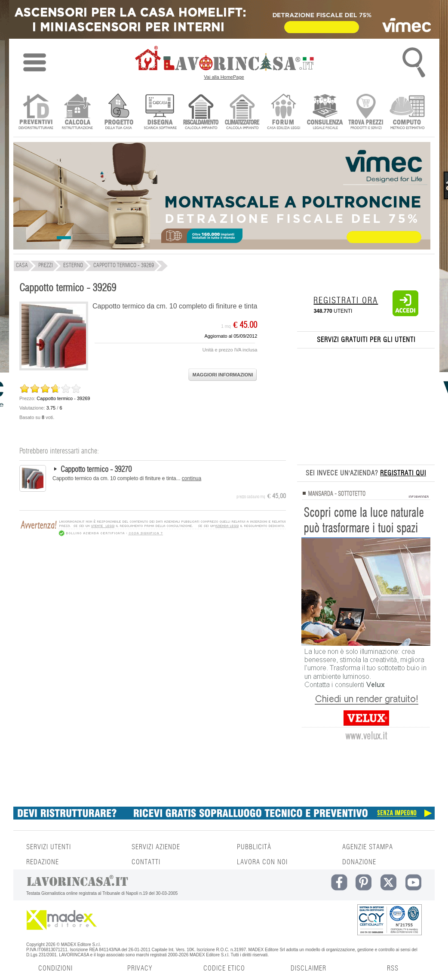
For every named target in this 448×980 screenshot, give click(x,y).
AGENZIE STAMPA (368, 847)
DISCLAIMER (308, 968)
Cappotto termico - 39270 (96, 470)
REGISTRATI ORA (346, 301)
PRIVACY (140, 968)
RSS (393, 968)
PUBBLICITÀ (254, 847)
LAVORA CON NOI (262, 862)
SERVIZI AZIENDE (156, 847)
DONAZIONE (359, 862)
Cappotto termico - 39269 (68, 288)
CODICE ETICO (224, 968)
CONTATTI (146, 862)
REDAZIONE (43, 862)
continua (192, 478)
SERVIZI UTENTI (49, 847)
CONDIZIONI (55, 968)
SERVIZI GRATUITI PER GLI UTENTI (366, 340)
